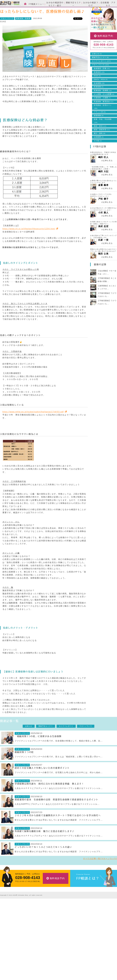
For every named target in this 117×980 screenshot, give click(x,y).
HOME (5, 9)
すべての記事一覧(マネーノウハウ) (100, 870)
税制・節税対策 (102, 141)
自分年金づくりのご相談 (49, 944)
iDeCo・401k (101, 90)
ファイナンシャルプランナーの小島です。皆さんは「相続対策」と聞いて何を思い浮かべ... (59, 768)
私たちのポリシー (83, 949)
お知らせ (97, 65)
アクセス (79, 941)
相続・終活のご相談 (47, 941)
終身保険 (99, 98)
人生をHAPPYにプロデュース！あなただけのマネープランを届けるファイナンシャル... (57, 815)
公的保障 (99, 148)
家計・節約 (100, 144)
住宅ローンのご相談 (47, 929)
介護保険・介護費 (102, 109)
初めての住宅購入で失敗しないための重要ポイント (42, 779)
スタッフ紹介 (5, 922)
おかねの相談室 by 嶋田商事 (10, 4)
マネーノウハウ (33, 9)
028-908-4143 (104, 56)
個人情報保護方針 (83, 960)
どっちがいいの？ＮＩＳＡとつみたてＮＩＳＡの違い (43, 858)
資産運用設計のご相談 (48, 918)
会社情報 (80, 933)
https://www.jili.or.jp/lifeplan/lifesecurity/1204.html (29, 240)
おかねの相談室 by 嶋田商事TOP (10, 908)
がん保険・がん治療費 (104, 105)
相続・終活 (100, 137)
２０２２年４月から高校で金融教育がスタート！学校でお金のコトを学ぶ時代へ (58, 826)
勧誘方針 (79, 964)
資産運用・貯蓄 (102, 79)
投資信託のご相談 (47, 926)
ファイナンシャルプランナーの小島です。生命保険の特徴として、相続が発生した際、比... (59, 752)
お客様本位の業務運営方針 (86, 952)
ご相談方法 (4, 918)
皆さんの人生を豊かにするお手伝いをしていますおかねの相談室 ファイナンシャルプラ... (59, 831)
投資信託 (99, 83)
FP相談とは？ (88, 889)
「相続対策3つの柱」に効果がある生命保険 (38, 747)
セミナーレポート (101, 72)
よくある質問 (81, 956)
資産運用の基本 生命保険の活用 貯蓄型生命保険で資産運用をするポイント (56, 811)
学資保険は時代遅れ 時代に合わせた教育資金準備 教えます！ (49, 795)
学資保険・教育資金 (104, 113)
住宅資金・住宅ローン (103, 118)
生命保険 (99, 94)
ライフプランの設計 (47, 933)
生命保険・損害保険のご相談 (51, 922)
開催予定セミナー (100, 68)
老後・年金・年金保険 (103, 132)
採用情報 (79, 945)
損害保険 (99, 127)
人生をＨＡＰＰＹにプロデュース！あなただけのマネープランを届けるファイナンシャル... (59, 799)
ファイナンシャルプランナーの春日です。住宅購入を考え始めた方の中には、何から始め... (59, 783)
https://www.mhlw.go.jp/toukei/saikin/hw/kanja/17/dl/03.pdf (33, 423)
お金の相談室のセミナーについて (13, 926)
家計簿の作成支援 (47, 937)
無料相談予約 (105, 47)
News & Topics (17, 9)
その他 (98, 152)
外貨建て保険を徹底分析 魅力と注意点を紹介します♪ (44, 842)
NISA (97, 87)
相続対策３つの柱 (24, 763)
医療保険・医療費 (23, 29)
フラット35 (100, 123)
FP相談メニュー (47, 914)
